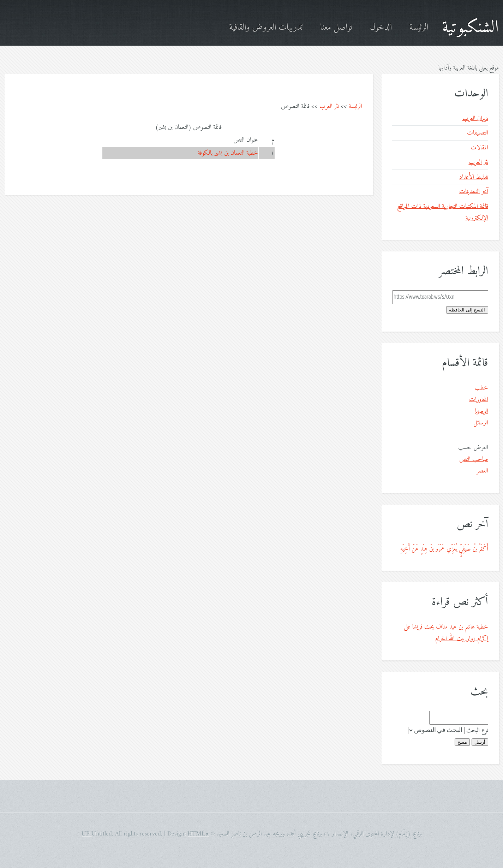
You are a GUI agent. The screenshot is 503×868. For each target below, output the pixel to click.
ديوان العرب (475, 118)
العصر (482, 471)
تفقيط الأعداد (474, 177)
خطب (481, 388)
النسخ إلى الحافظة (467, 310)
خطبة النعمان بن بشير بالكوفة (228, 153)
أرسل (480, 742)
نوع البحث (477, 730)
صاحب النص (474, 459)
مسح (462, 742)
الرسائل (481, 423)
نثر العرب (329, 106)
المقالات (479, 148)
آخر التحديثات (474, 192)
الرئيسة (419, 28)
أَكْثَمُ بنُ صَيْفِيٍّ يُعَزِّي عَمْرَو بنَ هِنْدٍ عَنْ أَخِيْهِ (444, 549)
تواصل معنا (336, 28)
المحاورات (479, 400)
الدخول (381, 28)
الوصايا (482, 411)
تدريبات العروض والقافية (266, 28)
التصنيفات (478, 133)
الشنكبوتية (470, 28)
